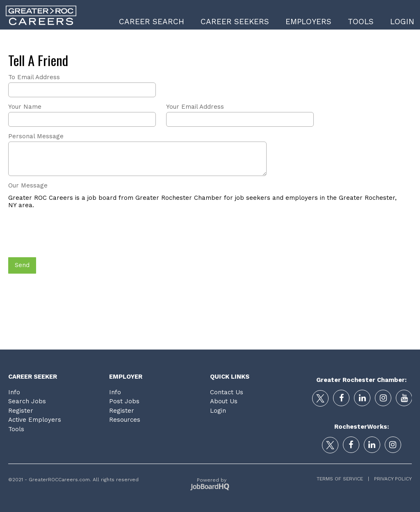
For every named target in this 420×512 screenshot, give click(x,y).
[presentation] (71, 234)
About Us (224, 401)
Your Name (25, 107)
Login (402, 22)
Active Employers (35, 420)
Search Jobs (27, 401)
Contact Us (227, 392)
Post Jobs (124, 401)
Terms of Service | (343, 479)
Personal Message (36, 136)
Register (21, 411)
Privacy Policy (390, 479)
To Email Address (34, 77)
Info (14, 392)
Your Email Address (195, 107)
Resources (125, 420)
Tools (361, 22)
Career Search (152, 22)
